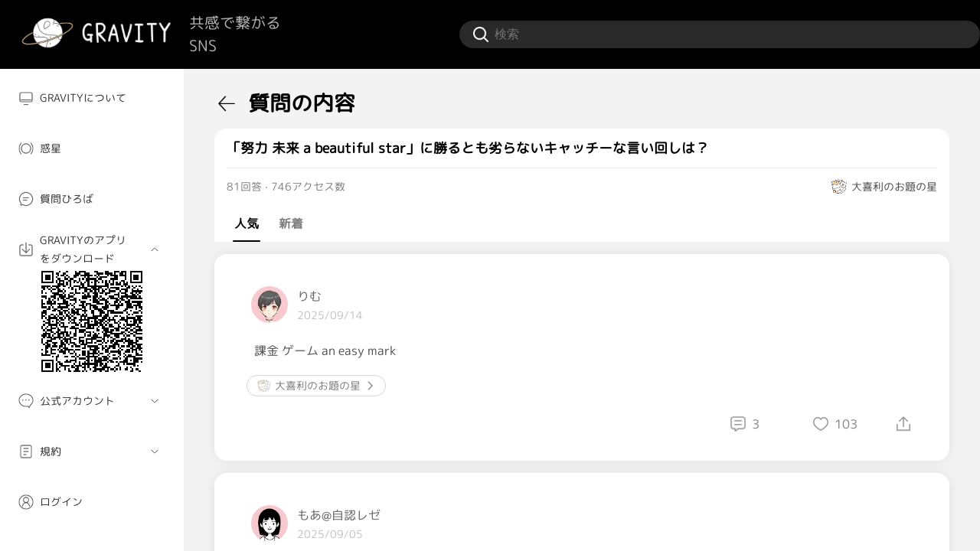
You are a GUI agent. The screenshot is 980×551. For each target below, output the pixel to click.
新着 (291, 223)
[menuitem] (92, 98)
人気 (247, 223)
